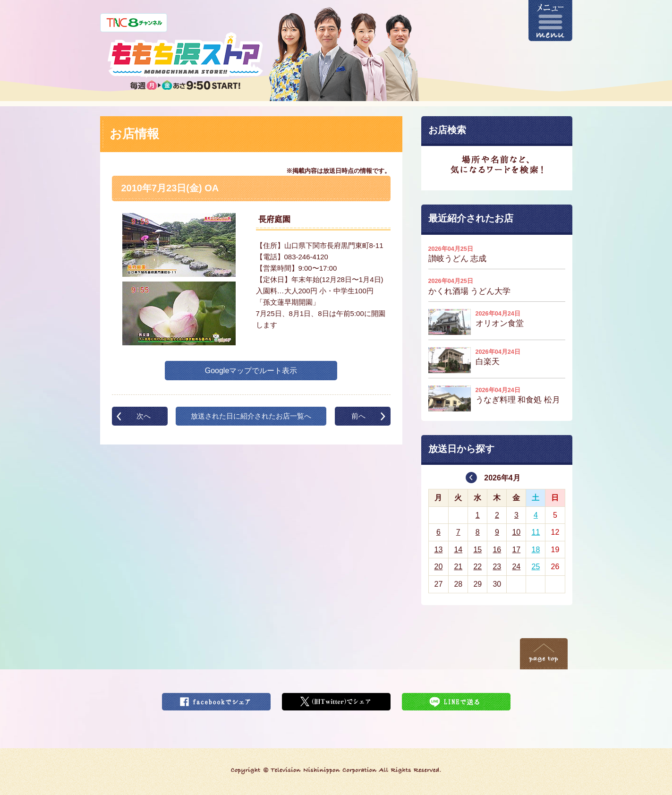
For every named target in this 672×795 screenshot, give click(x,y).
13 (438, 550)
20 (438, 567)
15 (477, 550)
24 (516, 567)
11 (536, 532)
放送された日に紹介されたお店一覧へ (251, 416)
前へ (358, 416)
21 (458, 567)
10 (516, 532)
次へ (144, 416)
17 (516, 550)
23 (497, 567)
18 (536, 550)
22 (477, 567)
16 (497, 550)
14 (458, 550)
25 (536, 567)
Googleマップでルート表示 (251, 371)
